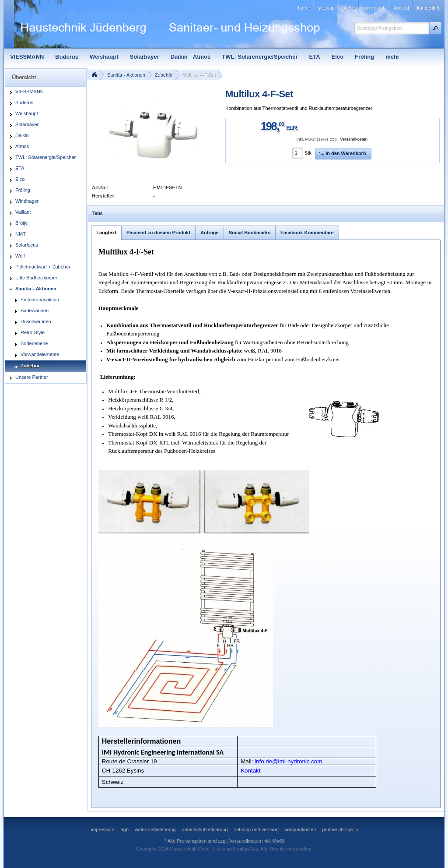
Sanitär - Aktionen (126, 75)
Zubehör (164, 75)
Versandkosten (354, 139)
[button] (435, 28)
